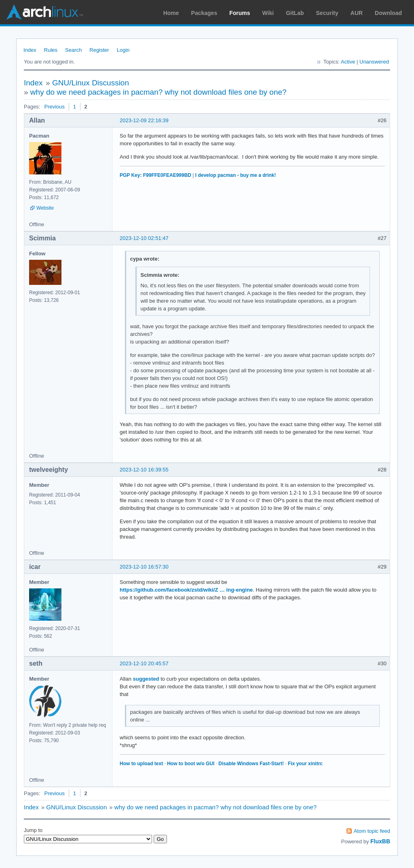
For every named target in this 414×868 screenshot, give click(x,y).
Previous (54, 107)
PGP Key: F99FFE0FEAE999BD (155, 175)
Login (123, 50)
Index (30, 50)
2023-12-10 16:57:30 (144, 567)
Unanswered (374, 62)
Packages (204, 13)
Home (171, 13)
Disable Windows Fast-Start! (251, 764)
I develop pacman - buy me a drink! (236, 175)
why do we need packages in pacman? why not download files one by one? (158, 92)
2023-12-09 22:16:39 (144, 120)
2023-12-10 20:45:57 (144, 663)
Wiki (268, 13)
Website (45, 208)
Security (327, 13)
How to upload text (141, 764)
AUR (357, 13)
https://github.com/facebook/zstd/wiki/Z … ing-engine (186, 590)
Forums (240, 13)
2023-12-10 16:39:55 (144, 470)
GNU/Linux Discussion (91, 83)
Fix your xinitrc (305, 764)
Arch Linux (44, 12)
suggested (146, 679)
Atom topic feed (372, 831)
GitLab (295, 13)
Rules (51, 50)
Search (73, 50)
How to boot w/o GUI (191, 764)
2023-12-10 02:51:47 (144, 238)
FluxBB (380, 841)
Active (348, 62)
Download (388, 13)
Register (99, 50)
